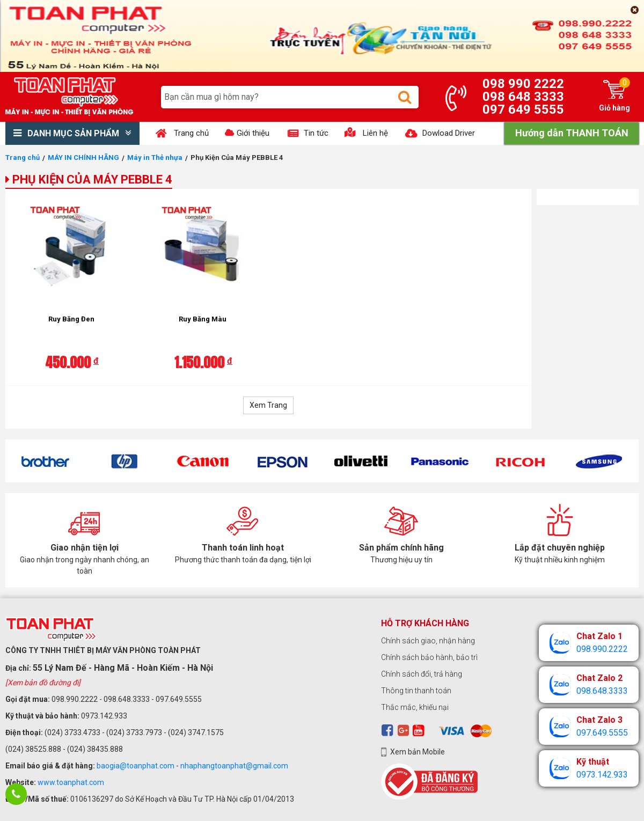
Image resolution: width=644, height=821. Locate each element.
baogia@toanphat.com (136, 766)
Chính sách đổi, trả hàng (422, 674)
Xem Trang (268, 405)
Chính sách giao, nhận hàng (428, 641)
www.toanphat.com (71, 782)
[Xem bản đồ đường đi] (43, 683)
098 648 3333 (523, 97)
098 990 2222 (523, 84)
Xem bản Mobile (418, 752)
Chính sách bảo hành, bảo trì (429, 657)
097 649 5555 (523, 109)
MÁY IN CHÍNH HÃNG (83, 157)
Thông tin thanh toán (416, 691)
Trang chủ (23, 157)
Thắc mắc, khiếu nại (415, 707)
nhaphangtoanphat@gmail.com (234, 766)
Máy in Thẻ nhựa (155, 157)
